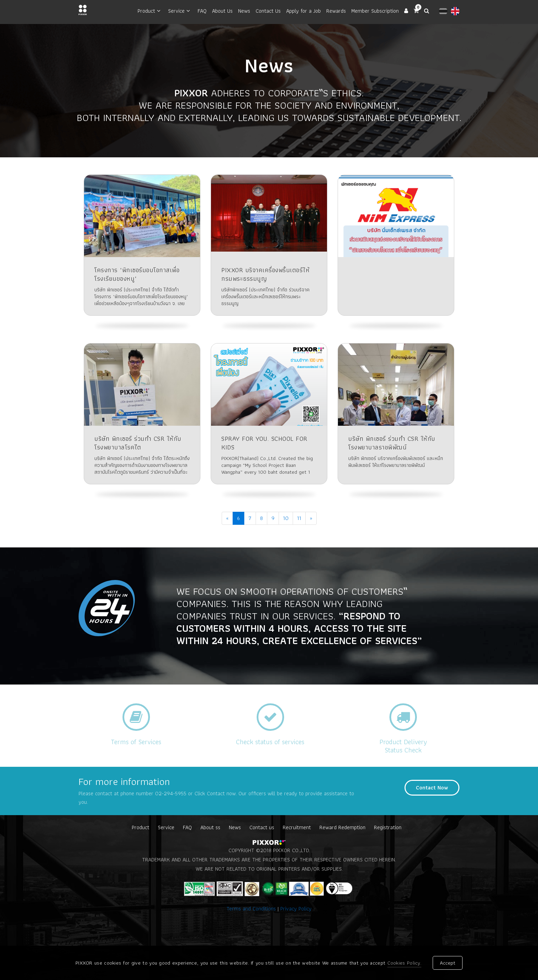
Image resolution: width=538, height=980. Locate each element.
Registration (388, 827)
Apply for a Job (303, 11)
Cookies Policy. (405, 963)
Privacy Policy (296, 909)
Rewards (336, 11)
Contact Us (268, 11)
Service (176, 11)
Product (146, 11)
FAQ (202, 11)
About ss (210, 827)
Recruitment (297, 827)
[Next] (311, 518)
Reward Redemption (342, 827)
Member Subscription (375, 11)
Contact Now (432, 788)
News (244, 11)
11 (299, 518)
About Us (222, 11)
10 (286, 518)
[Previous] (227, 518)
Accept (448, 963)
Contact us (262, 827)
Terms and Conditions (252, 909)
